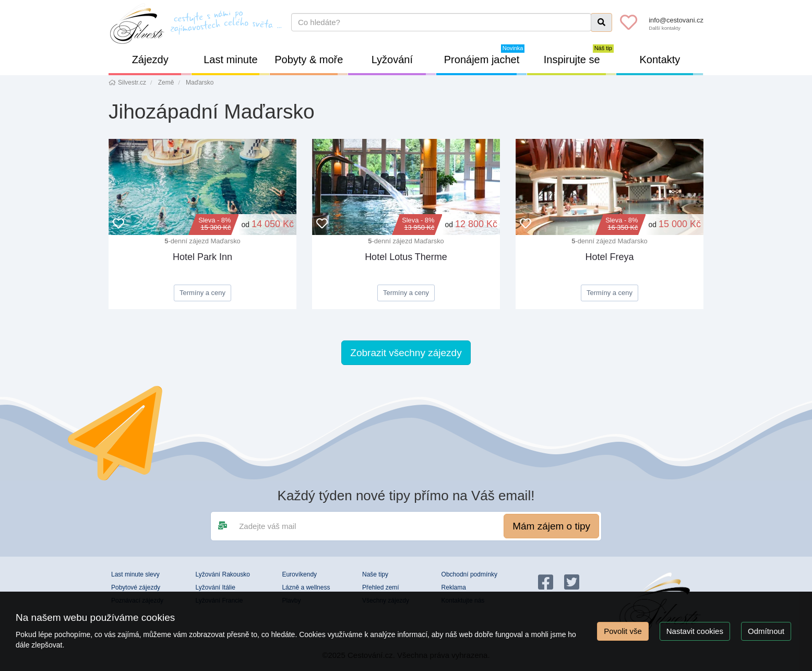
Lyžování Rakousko (223, 574)
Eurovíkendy (299, 574)
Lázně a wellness (306, 587)
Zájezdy (162, 64)
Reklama (454, 587)
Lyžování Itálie (216, 587)
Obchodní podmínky (469, 574)
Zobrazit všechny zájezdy (406, 353)
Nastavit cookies (695, 631)
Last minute (236, 64)
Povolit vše (623, 631)
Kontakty (672, 64)
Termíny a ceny (202, 293)
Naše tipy (375, 574)
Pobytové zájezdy (136, 587)
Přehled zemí (381, 587)
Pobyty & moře (311, 64)
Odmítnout (766, 631)
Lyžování (404, 64)
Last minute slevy (135, 574)
